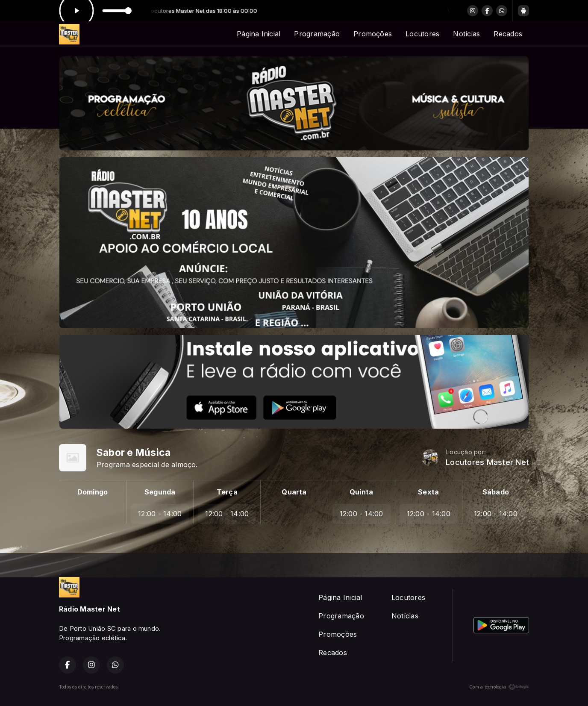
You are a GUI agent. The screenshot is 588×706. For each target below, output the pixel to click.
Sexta (428, 492)
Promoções (373, 34)
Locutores (422, 34)
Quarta (294, 492)
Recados (508, 34)
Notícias (466, 34)
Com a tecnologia (499, 687)
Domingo (93, 492)
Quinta (361, 492)
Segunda (160, 492)
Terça (227, 492)
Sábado (496, 492)
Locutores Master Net (487, 462)
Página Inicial (259, 34)
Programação (317, 34)
